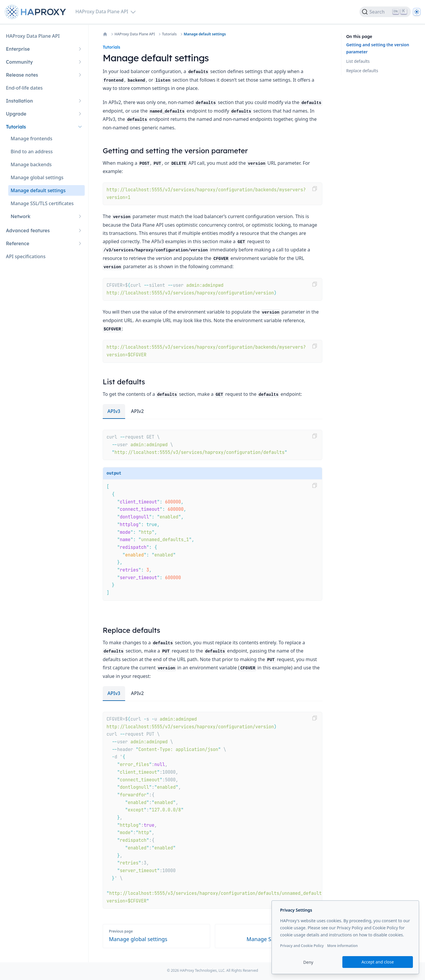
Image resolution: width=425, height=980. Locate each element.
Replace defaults (362, 71)
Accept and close (378, 962)
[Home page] (37, 12)
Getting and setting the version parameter (378, 48)
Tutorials (169, 34)
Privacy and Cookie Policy (302, 946)
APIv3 (114, 411)
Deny (308, 962)
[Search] (385, 12)
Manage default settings (205, 34)
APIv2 (138, 411)
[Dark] (417, 12)
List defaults (358, 61)
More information (342, 946)
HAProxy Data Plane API (135, 34)
